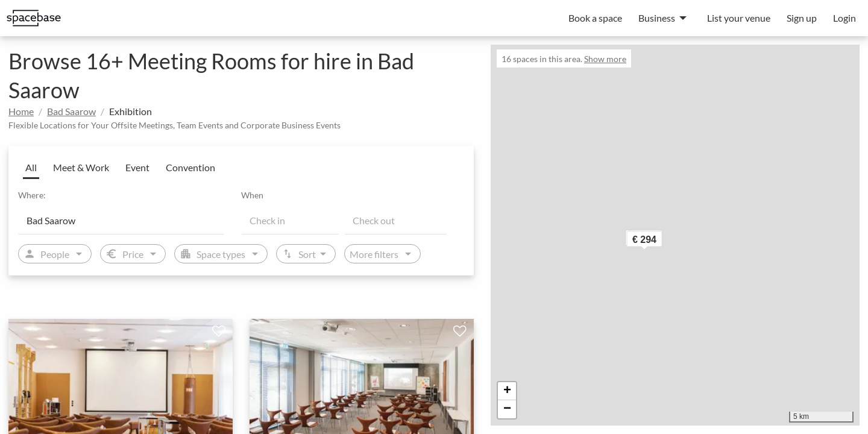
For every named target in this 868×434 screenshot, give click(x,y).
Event (137, 167)
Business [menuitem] (657, 18)
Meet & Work (81, 167)
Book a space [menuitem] (595, 18)
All (31, 167)
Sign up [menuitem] (802, 18)
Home (21, 111)
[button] (663, 242)
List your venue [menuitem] (739, 18)
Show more (605, 59)
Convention (190, 167)
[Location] (121, 220)
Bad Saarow (71, 111)
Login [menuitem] (844, 18)
